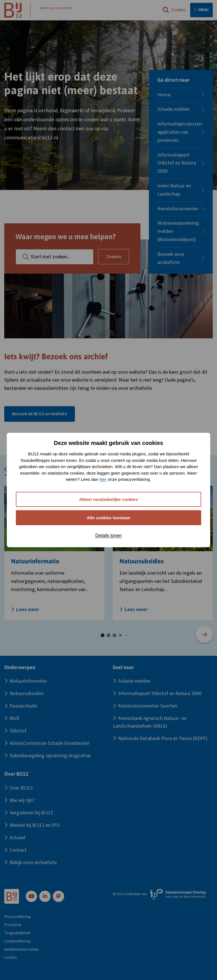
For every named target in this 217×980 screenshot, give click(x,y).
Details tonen (108, 536)
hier (103, 479)
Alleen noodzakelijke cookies (108, 499)
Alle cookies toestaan (108, 518)
